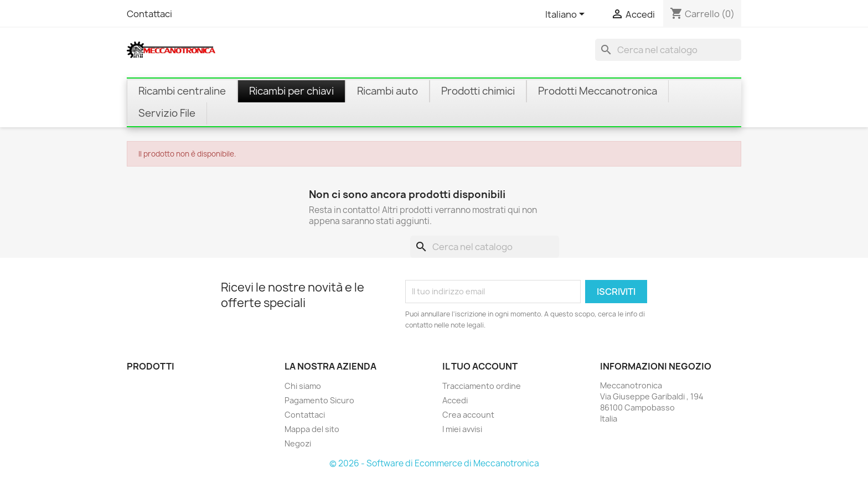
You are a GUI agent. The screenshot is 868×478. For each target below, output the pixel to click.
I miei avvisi (462, 429)
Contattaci (149, 14)
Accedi (455, 400)
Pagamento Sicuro (319, 400)
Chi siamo (303, 386)
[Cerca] (668, 50)
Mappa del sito (312, 429)
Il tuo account (480, 366)
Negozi (298, 443)
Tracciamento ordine (482, 386)
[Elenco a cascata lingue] (567, 15)
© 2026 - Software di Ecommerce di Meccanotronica (434, 463)
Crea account (468, 415)
